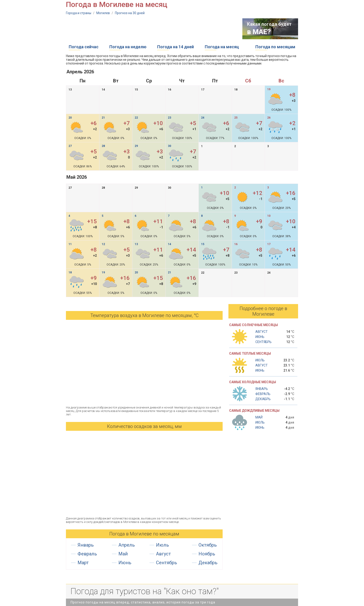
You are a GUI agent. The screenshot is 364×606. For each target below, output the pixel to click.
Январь (86, 545)
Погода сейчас (84, 47)
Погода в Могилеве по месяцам (144, 534)
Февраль (87, 554)
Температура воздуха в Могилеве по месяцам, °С (144, 315)
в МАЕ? (259, 32)
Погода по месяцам (275, 47)
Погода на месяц (222, 47)
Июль (162, 545)
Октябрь (208, 545)
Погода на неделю (128, 47)
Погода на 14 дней (175, 47)
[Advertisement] (150, 29)
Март (83, 563)
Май (123, 554)
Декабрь (208, 563)
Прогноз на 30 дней (130, 13)
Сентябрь (167, 563)
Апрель (127, 545)
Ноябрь (207, 554)
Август (163, 554)
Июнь (125, 563)
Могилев (103, 13)
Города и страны (79, 13)
